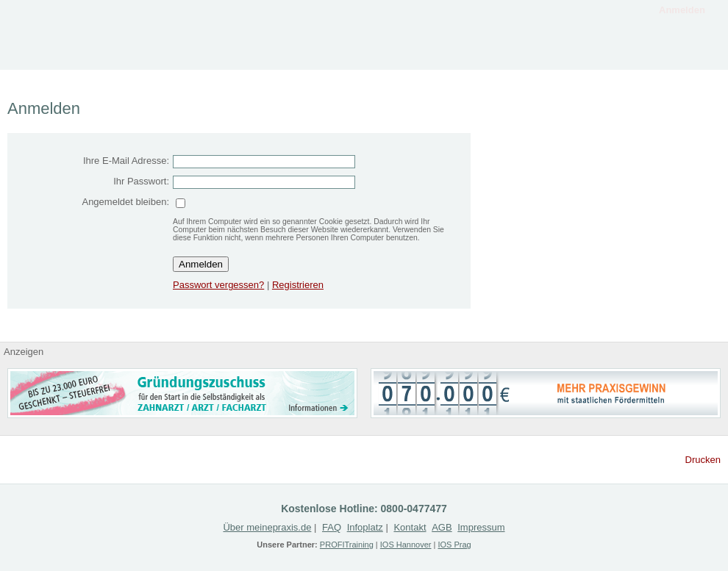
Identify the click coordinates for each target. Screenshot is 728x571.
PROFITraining (347, 545)
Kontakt (677, 53)
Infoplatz (294, 53)
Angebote (390, 53)
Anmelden (682, 10)
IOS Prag (454, 545)
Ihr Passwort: (141, 181)
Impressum (481, 527)
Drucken (703, 460)
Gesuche (485, 53)
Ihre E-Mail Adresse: (126, 161)
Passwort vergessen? (218, 285)
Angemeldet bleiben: (125, 202)
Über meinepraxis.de (267, 527)
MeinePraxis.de (81, 35)
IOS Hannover (406, 545)
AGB (442, 527)
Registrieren (581, 53)
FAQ (332, 527)
